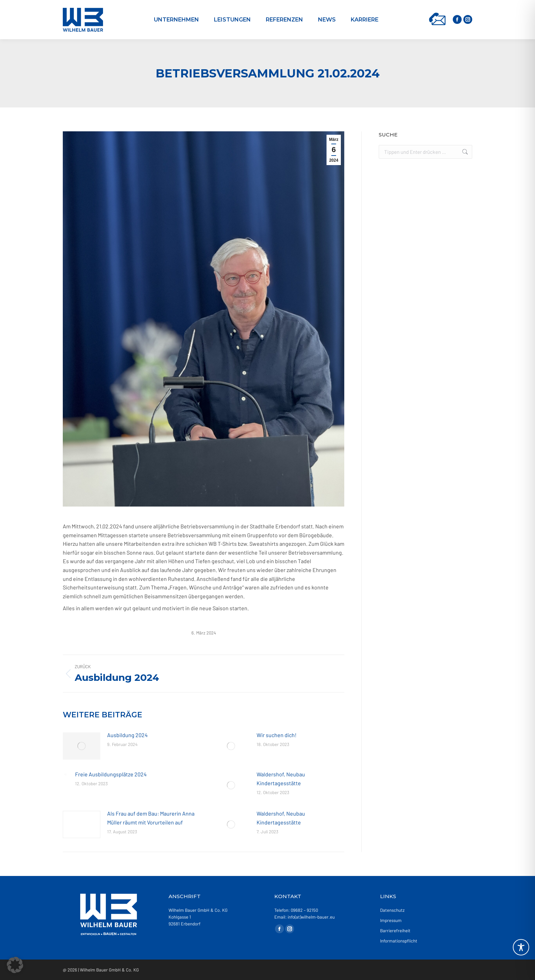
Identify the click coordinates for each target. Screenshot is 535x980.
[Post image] (82, 746)
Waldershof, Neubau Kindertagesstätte (281, 779)
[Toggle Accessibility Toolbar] (521, 947)
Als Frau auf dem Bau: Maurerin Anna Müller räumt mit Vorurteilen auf (151, 818)
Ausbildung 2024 (127, 735)
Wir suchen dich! (277, 735)
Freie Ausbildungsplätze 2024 (111, 774)
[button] (15, 965)
